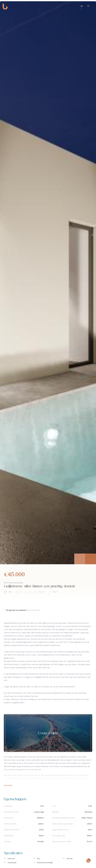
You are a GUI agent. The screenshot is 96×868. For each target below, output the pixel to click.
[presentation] (80, 559)
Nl (82, 6)
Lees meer (8, 785)
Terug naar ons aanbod (15, 610)
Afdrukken (45, 610)
